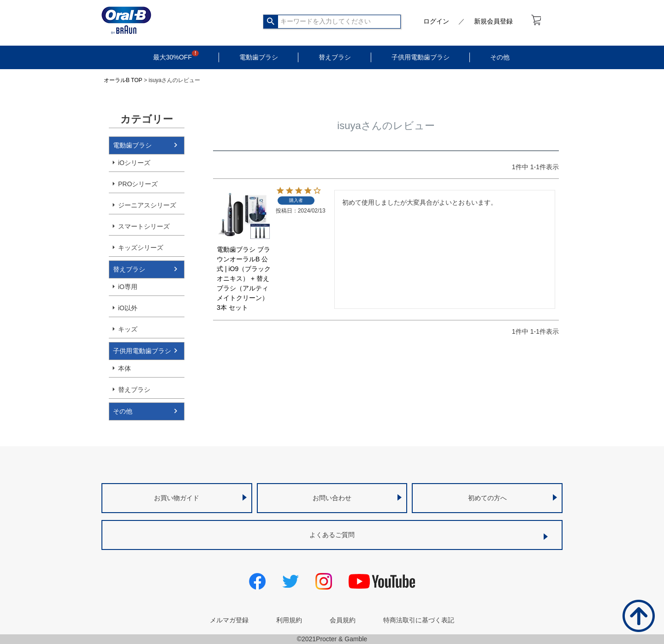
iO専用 (128, 287)
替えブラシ (335, 57)
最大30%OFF (172, 57)
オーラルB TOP (123, 80)
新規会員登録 (493, 21)
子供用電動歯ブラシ (421, 57)
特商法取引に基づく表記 (419, 620)
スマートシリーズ (144, 226)
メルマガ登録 (229, 620)
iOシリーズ (134, 163)
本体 (125, 368)
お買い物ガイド (177, 498)
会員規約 (343, 620)
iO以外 (128, 308)
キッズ (128, 329)
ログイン (436, 21)
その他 (500, 57)
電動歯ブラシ (259, 57)
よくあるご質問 (332, 535)
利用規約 (289, 620)
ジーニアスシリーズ (147, 205)
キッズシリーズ (141, 248)
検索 (271, 22)
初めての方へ (487, 498)
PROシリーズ (138, 184)
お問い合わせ (332, 498)
